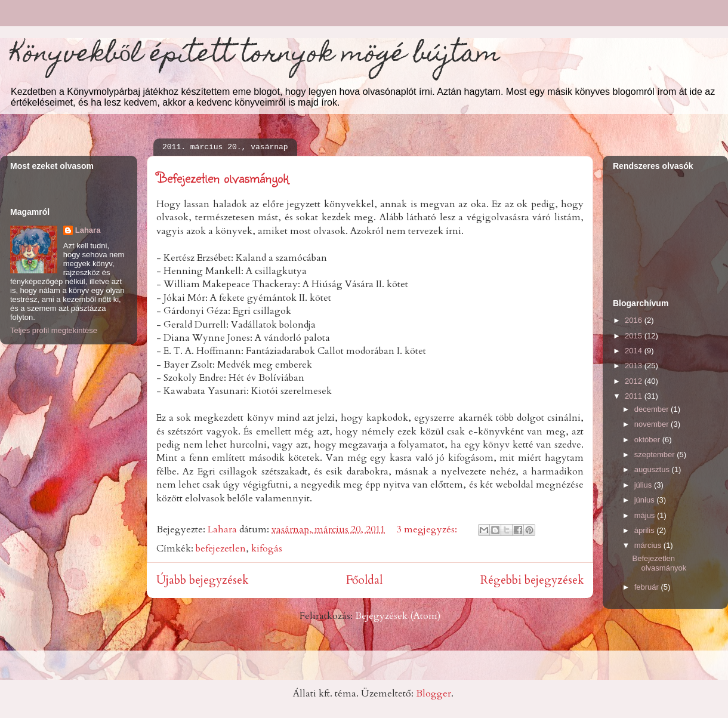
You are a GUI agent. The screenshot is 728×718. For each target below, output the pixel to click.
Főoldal (364, 580)
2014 (635, 351)
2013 (635, 366)
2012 (635, 381)
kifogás (267, 548)
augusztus (653, 469)
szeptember (656, 454)
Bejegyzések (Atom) (398, 616)
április (646, 530)
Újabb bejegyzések (202, 580)
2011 (635, 396)
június (646, 500)
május (646, 515)
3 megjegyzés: (428, 529)
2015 (635, 336)
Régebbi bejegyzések (532, 580)
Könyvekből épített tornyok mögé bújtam (255, 56)
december (653, 409)
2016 (635, 320)
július (644, 485)
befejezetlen (221, 548)
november (653, 424)
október (648, 440)
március (649, 545)
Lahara (88, 230)
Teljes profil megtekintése (54, 330)
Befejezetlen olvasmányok (223, 177)
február (648, 587)
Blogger (434, 694)
